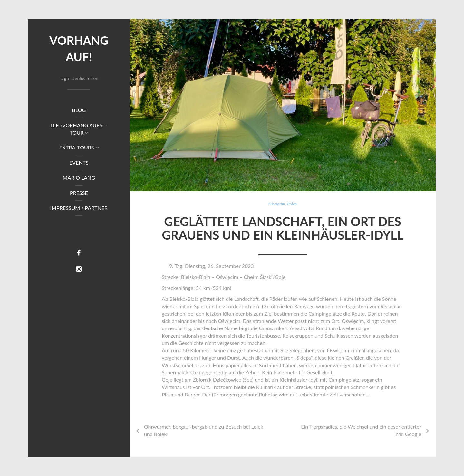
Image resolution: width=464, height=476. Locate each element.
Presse (79, 193)
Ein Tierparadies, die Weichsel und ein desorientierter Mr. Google (361, 430)
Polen (292, 204)
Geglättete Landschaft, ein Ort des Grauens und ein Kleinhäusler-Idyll (282, 228)
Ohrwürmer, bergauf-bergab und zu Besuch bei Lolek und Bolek (204, 430)
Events (79, 162)
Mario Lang (79, 178)
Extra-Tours (79, 147)
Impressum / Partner (79, 208)
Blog (79, 110)
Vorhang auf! (79, 48)
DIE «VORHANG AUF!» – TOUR (79, 129)
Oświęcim (277, 204)
